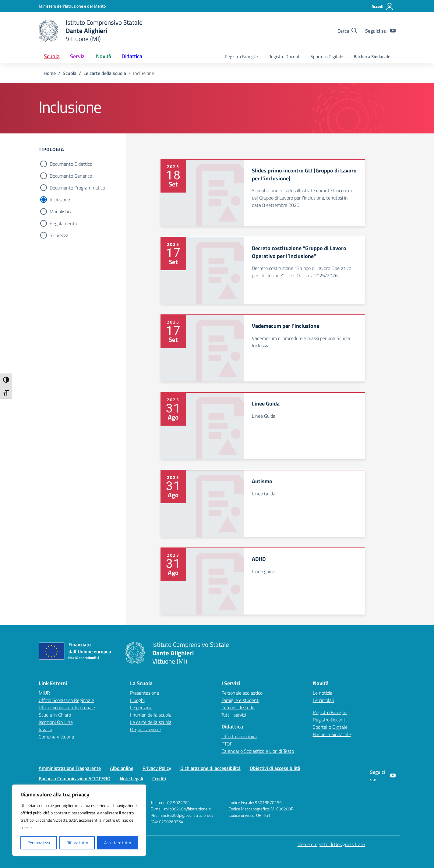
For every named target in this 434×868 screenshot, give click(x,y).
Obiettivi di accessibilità (275, 768)
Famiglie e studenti (240, 700)
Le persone (141, 707)
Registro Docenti (284, 57)
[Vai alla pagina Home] (50, 73)
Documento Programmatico (77, 188)
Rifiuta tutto (77, 843)
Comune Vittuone (56, 737)
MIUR (44, 693)
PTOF (227, 744)
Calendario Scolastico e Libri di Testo (258, 751)
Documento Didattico (71, 164)
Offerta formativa (239, 736)
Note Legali (131, 778)
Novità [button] (104, 56)
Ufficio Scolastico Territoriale (67, 707)
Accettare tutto (118, 843)
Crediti (159, 778)
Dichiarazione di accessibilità (210, 768)
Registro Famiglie (241, 57)
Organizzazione (145, 729)
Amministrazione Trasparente (70, 768)
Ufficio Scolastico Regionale (66, 700)
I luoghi (137, 700)
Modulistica (61, 211)
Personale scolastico (242, 693)
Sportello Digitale (327, 57)
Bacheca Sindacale (372, 57)
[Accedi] (383, 6)
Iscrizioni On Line (56, 722)
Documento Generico (71, 176)
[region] (79, 820)
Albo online (122, 768)
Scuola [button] (52, 56)
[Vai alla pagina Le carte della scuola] (105, 73)
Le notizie (323, 693)
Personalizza (39, 843)
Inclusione (60, 200)
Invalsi (45, 729)
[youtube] (393, 31)
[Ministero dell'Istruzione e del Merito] (72, 6)
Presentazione (145, 693)
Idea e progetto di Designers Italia (331, 844)
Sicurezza (59, 235)
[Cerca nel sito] (347, 31)
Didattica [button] (132, 56)
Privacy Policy (157, 768)
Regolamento (63, 223)
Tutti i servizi (234, 715)
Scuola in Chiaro (55, 715)
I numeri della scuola (151, 715)
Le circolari (323, 700)
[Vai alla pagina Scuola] (70, 73)
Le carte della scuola (151, 722)
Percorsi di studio (238, 707)
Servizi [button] (78, 56)
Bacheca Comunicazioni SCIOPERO (75, 778)
